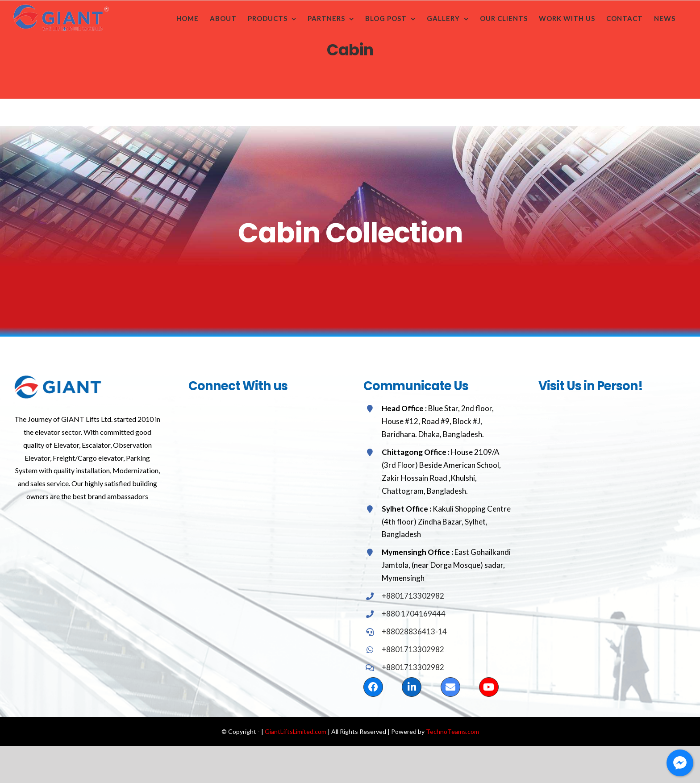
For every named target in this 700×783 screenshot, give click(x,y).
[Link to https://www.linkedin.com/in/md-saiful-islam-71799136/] (412, 687)
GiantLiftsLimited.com (296, 731)
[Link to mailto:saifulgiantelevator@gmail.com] (450, 687)
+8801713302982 (413, 596)
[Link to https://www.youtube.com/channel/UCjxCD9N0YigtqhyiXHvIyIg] (489, 687)
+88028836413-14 (414, 631)
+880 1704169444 (414, 614)
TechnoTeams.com (452, 731)
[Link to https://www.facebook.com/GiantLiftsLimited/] (373, 687)
